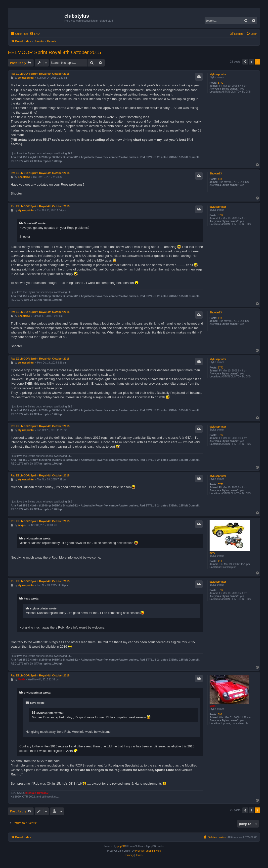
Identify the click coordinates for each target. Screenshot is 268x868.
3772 (221, 83)
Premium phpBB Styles (148, 851)
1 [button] (251, 62)
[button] (245, 62)
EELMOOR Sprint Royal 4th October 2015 (55, 52)
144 (220, 179)
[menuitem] (35, 34)
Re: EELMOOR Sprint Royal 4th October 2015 (40, 74)
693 (220, 715)
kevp (212, 553)
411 (220, 561)
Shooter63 (216, 174)
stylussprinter (218, 74)
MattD (213, 706)
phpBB (121, 846)
